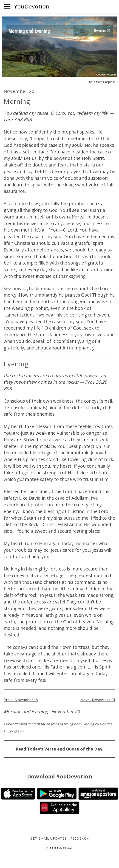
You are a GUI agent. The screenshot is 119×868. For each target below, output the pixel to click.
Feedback (79, 838)
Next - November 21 (98, 700)
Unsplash (109, 82)
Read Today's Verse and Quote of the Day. (59, 749)
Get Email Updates (48, 838)
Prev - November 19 (21, 700)
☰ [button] (7, 6)
